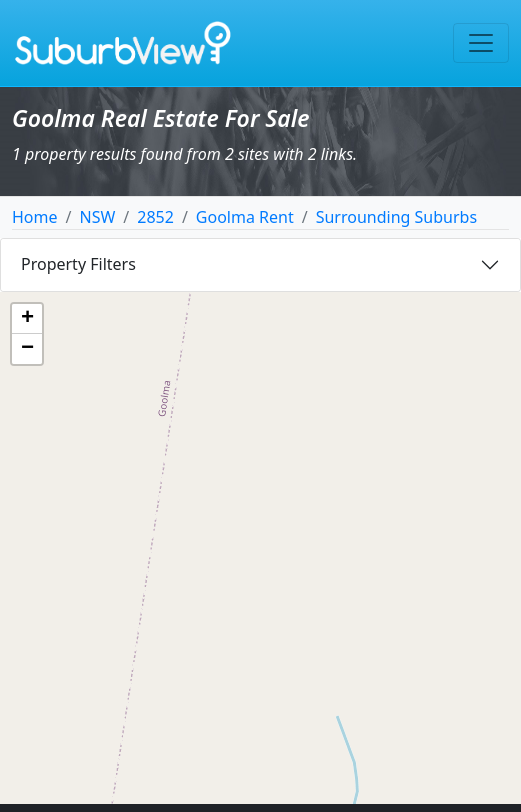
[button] (27, 319)
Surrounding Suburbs (396, 217)
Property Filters (78, 264)
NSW (97, 217)
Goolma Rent (245, 217)
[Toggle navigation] (481, 43)
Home (35, 217)
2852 (155, 217)
